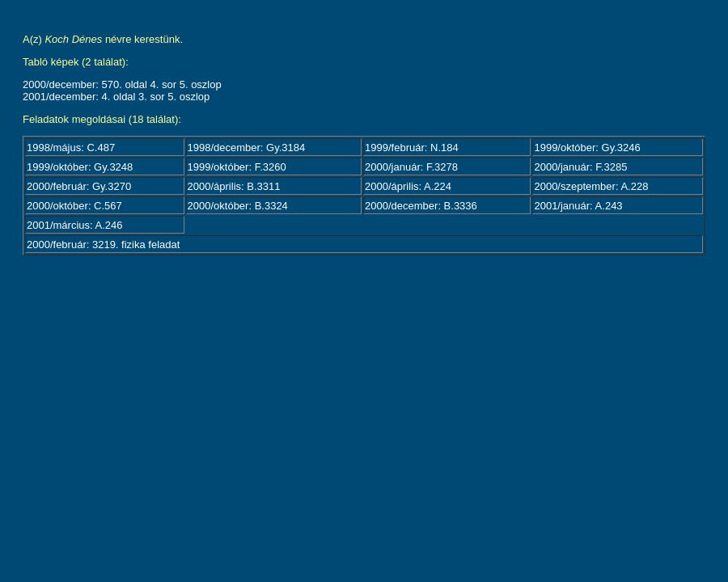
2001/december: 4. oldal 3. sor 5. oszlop (116, 97)
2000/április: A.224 (408, 186)
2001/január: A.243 (578, 206)
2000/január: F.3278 (411, 167)
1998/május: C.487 (71, 148)
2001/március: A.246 (75, 225)
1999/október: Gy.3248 (80, 167)
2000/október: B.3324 (238, 206)
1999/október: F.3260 (237, 167)
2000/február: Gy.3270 (79, 186)
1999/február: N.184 (412, 148)
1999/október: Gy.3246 (587, 148)
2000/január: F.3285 (580, 167)
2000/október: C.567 (74, 206)
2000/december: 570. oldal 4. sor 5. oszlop (122, 84)
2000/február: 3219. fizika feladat (103, 245)
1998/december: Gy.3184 (247, 148)
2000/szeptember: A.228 (591, 186)
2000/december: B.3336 (421, 206)
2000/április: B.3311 (234, 186)
